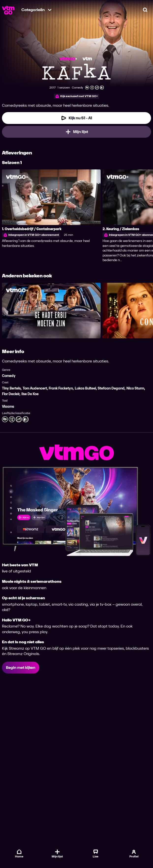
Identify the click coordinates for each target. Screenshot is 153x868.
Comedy (9, 376)
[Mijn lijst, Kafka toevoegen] (76, 132)
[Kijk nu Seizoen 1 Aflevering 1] (76, 118)
